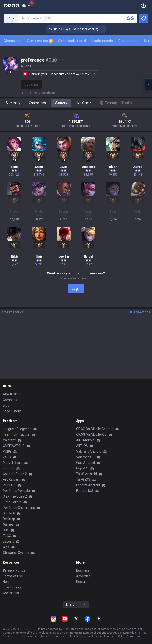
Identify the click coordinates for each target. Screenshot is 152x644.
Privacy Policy (14, 570)
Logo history (12, 411)
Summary (13, 103)
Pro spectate (128, 41)
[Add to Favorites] (62, 60)
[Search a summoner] (130, 18)
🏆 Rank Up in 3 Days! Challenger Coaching (77, 29)
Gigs (6, 547)
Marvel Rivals (13, 463)
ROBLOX (9, 485)
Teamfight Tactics (16, 434)
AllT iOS (82, 446)
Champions (13, 41)
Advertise (83, 576)
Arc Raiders (11, 479)
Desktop (9, 519)
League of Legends (17, 429)
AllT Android (85, 440)
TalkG (7, 536)
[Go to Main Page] (12, 6)
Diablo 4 (9, 513)
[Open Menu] (143, 6)
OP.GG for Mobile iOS (91, 434)
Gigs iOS (82, 468)
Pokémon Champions (19, 508)
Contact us (11, 593)
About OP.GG (12, 394)
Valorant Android (89, 451)
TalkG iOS (83, 479)
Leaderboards (102, 41)
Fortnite (9, 468)
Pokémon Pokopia (16, 491)
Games (8, 524)
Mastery (61, 103)
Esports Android (88, 485)
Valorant (9, 440)
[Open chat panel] (148, 84)
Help (6, 582)
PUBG (7, 451)
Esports (8, 541)
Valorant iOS (85, 457)
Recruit (81, 582)
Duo (6, 530)
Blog (6, 405)
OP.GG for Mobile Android (95, 429)
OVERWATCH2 (14, 446)
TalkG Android (86, 474)
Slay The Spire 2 (15, 496)
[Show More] (26, 6)
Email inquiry (12, 587)
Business (83, 570)
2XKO (7, 457)
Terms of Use (13, 576)
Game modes (40, 41)
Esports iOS (85, 491)
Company (10, 400)
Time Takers (12, 502)
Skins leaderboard (72, 41)
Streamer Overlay (16, 553)
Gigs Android (86, 463)
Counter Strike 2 (15, 474)
